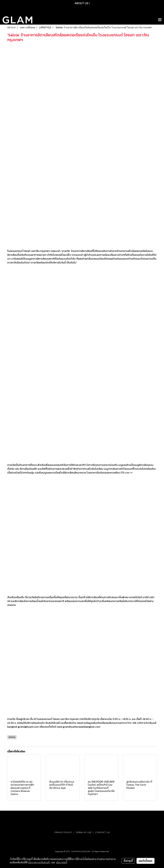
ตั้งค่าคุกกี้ (128, 861)
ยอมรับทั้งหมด (146, 861)
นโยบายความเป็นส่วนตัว (39, 862)
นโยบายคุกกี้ (62, 862)
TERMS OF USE (84, 832)
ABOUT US (81, 3)
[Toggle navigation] (160, 20)
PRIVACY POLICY (63, 832)
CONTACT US (102, 832)
